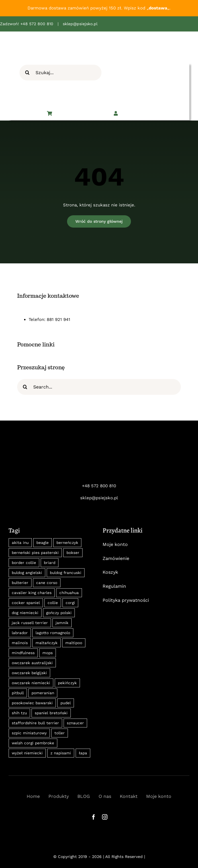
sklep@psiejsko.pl (80, 24)
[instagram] (105, 817)
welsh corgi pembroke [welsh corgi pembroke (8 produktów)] (33, 743)
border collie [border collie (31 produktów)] (24, 563)
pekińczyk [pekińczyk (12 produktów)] (67, 683)
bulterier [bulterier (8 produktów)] (20, 583)
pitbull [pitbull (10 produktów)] (18, 693)
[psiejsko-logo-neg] (99, 448)
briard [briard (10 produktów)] (50, 563)
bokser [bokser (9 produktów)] (73, 553)
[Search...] (99, 387)
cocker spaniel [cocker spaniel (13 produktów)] (26, 603)
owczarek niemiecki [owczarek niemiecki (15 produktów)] (31, 683)
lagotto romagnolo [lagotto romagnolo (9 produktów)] (53, 633)
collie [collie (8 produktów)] (53, 603)
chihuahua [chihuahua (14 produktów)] (69, 593)
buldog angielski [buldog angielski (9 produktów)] (27, 573)
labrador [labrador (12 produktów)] (20, 633)
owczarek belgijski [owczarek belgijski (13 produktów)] (29, 673)
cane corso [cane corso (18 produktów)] (47, 583)
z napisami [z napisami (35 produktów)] (61, 753)
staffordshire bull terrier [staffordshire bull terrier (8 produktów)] (35, 723)
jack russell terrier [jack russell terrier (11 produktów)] (30, 623)
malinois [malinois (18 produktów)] (20, 643)
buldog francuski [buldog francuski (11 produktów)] (66, 573)
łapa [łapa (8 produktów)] (83, 753)
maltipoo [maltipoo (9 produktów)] (74, 643)
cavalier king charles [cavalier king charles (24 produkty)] (32, 593)
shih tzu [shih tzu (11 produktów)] (19, 713)
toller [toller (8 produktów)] (60, 733)
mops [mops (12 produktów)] (48, 653)
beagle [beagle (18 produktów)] (43, 542)
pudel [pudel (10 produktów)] (66, 703)
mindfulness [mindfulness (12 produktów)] (23, 653)
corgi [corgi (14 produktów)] (70, 603)
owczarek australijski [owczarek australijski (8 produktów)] (32, 663)
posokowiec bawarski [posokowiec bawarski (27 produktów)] (32, 703)
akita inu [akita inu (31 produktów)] (20, 542)
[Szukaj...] (60, 73)
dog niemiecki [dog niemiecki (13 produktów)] (25, 613)
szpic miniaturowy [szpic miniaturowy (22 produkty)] (29, 733)
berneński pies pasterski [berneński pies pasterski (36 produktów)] (35, 553)
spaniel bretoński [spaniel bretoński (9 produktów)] (51, 713)
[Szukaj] (27, 73)
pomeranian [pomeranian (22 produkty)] (43, 693)
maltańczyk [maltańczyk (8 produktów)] (47, 643)
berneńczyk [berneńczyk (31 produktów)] (67, 542)
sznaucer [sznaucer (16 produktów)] (75, 723)
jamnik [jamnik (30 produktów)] (62, 623)
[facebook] (94, 817)
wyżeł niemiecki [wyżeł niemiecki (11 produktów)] (27, 753)
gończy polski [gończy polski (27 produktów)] (59, 613)
